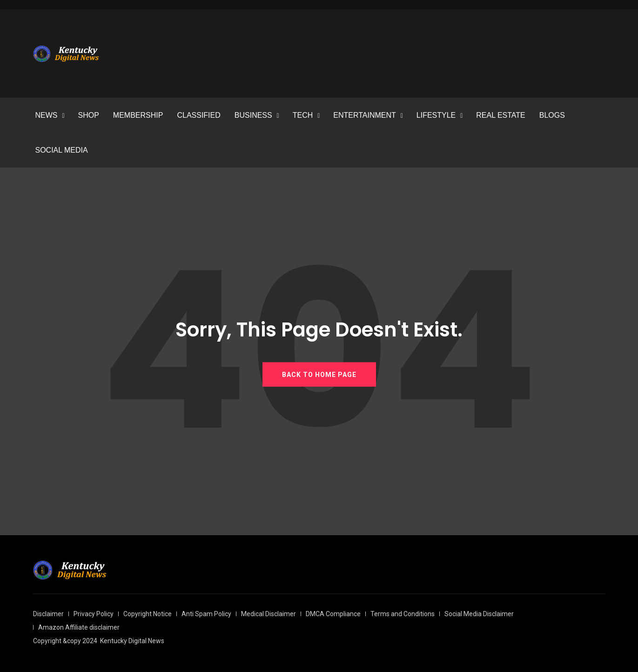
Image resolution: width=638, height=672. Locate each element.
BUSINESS (253, 115)
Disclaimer (48, 614)
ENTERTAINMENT (365, 115)
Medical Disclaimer (269, 614)
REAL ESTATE (501, 115)
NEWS (47, 115)
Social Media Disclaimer (479, 614)
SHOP (89, 115)
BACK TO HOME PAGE (319, 374)
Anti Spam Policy (206, 614)
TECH (303, 115)
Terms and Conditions (403, 614)
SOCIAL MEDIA (62, 150)
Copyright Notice (148, 614)
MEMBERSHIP (138, 115)
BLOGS (552, 115)
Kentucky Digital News (132, 641)
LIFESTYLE (436, 115)
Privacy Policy (94, 614)
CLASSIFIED (198, 115)
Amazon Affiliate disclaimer (79, 627)
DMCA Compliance (333, 614)
